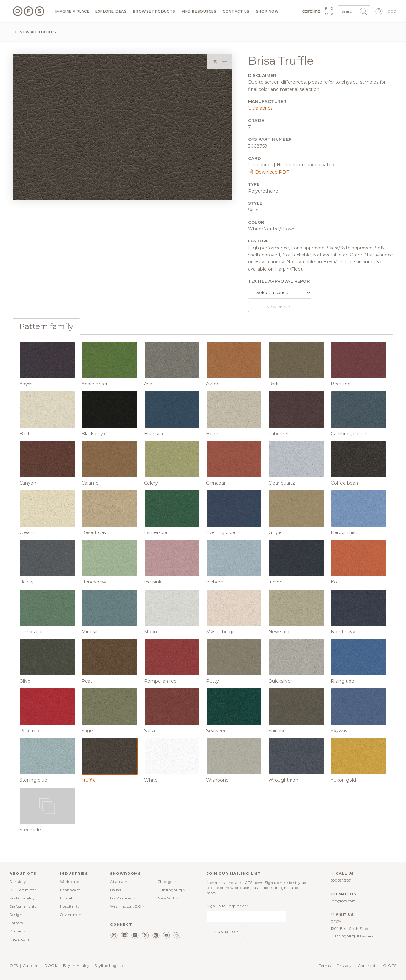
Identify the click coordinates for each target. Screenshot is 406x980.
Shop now (267, 12)
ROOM (51, 966)
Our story (18, 882)
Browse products (154, 12)
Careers (16, 923)
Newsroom (19, 939)
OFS (14, 966)
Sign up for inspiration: (227, 906)
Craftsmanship (23, 906)
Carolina (31, 966)
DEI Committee (23, 890)
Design (16, 915)
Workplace (70, 882)
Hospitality (70, 906)
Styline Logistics (110, 966)
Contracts (368, 966)
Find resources (199, 12)
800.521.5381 (341, 880)
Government (72, 915)
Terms (325, 966)
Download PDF (268, 172)
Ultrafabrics (260, 108)
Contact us (236, 12)
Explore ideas (111, 12)
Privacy (344, 966)
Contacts (17, 931)
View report (280, 307)
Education (69, 898)
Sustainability (22, 898)
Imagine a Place (72, 12)
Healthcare (70, 890)
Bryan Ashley (76, 966)
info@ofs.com (343, 901)
